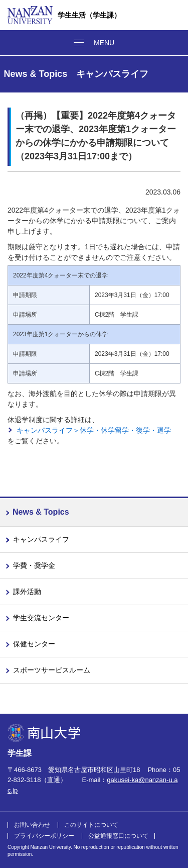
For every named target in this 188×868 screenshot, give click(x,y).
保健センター (34, 644)
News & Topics (41, 512)
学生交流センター (41, 618)
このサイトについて (91, 825)
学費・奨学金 (34, 565)
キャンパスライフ (41, 539)
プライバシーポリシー (44, 836)
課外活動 (27, 592)
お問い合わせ (32, 825)
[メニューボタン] (94, 43)
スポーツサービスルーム (52, 670)
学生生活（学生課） (89, 15)
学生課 (20, 753)
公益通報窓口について (118, 836)
